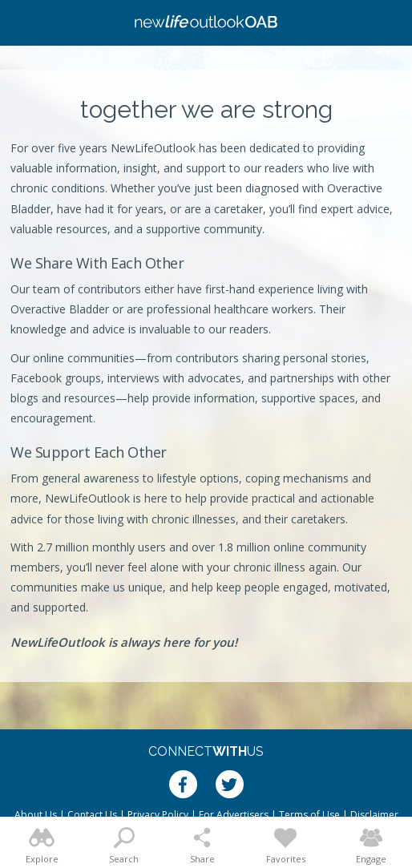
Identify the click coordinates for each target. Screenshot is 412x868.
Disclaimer (374, 815)
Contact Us (92, 815)
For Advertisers (234, 815)
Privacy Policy (158, 815)
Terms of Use (309, 815)
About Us (36, 815)
